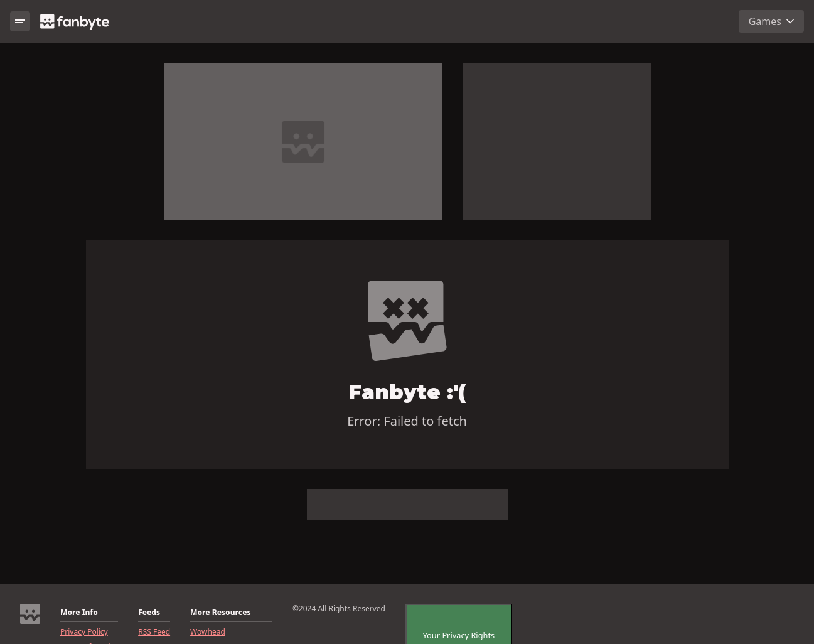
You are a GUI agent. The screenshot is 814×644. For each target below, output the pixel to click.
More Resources (220, 613)
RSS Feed (154, 632)
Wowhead (208, 632)
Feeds (149, 613)
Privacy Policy (84, 632)
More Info (79, 613)
